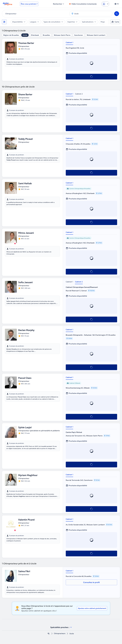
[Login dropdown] (105, 4)
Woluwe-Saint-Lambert (96, 35)
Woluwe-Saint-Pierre (62, 35)
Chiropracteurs (60, 634)
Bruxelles (46, 35)
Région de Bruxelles (11, 35)
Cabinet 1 (69, 42)
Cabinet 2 (79, 94)
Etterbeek (35, 35)
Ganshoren (79, 35)
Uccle (25, 35)
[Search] (117, 14)
